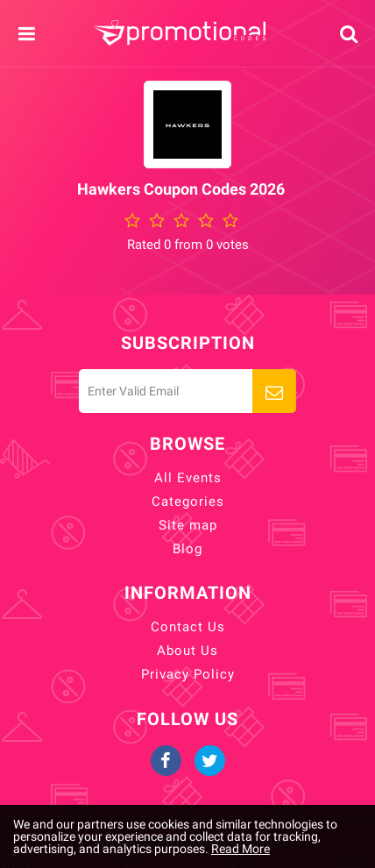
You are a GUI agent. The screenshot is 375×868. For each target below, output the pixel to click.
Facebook (166, 761)
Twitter (210, 761)
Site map (188, 525)
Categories (188, 502)
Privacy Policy (188, 674)
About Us (187, 651)
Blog (187, 549)
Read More (241, 849)
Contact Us (188, 627)
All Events (188, 478)
